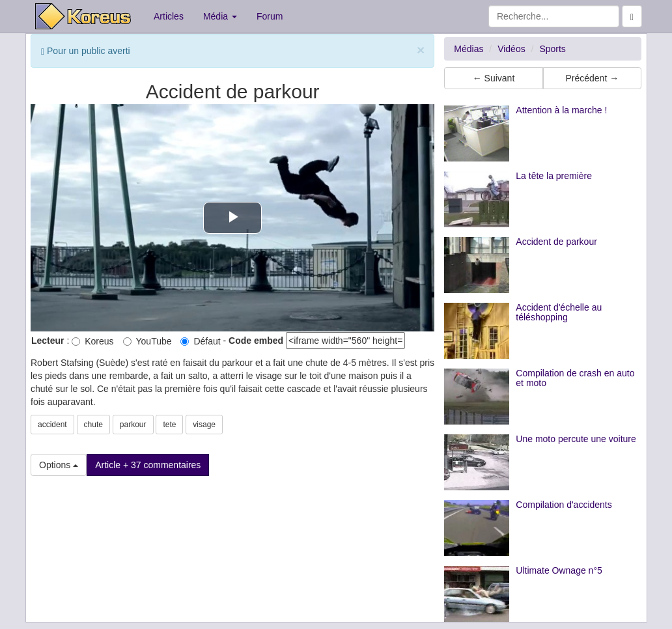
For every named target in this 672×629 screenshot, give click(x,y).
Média (220, 16)
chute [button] (93, 425)
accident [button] (52, 425)
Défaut (200, 341)
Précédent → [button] (592, 78)
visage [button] (204, 425)
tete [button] (169, 425)
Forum (270, 16)
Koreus (92, 341)
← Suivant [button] (494, 78)
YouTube (147, 341)
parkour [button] (133, 425)
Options (59, 465)
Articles (169, 16)
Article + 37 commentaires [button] (148, 465)
